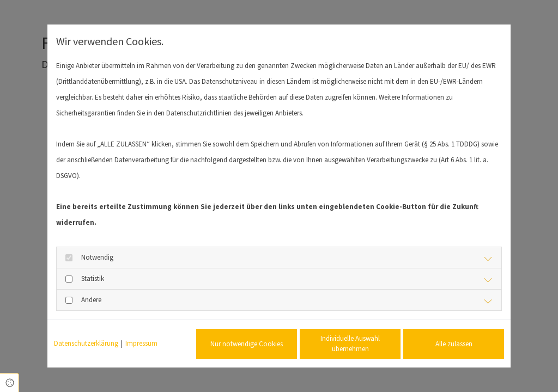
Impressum (141, 343)
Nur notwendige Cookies (247, 344)
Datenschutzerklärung (86, 343)
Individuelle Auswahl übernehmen (350, 344)
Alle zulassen (454, 344)
